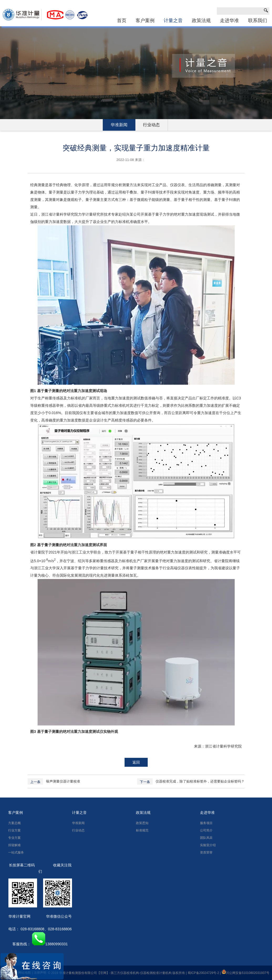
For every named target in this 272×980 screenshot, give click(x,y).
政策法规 (201, 21)
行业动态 (151, 125)
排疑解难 (14, 845)
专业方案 (14, 838)
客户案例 (145, 21)
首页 (122, 21)
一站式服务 (16, 852)
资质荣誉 (206, 852)
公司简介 (206, 830)
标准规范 (142, 830)
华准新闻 (119, 125)
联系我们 (258, 21)
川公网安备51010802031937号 (246, 973)
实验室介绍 (208, 845)
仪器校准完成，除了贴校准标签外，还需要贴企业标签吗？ (200, 781)
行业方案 (14, 830)
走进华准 (229, 21)
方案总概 (14, 823)
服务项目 (206, 823)
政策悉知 (142, 823)
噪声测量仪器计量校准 (63, 781)
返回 (136, 762)
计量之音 (173, 21)
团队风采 (206, 838)
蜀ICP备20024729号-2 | (205, 973)
